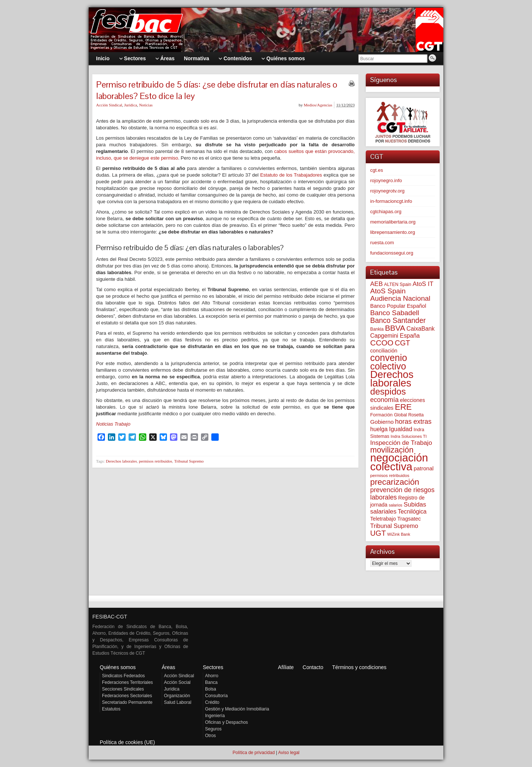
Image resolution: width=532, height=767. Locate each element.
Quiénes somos (118, 667)
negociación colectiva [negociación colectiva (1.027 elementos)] (399, 462)
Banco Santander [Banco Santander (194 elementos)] (398, 320)
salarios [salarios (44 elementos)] (395, 505)
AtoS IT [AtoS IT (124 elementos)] (423, 284)
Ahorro (212, 676)
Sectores (213, 667)
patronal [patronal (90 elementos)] (424, 468)
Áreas (169, 667)
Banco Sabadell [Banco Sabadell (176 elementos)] (395, 313)
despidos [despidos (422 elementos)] (388, 391)
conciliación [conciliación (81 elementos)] (384, 351)
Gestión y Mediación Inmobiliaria (237, 709)
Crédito (212, 702)
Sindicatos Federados (123, 676)
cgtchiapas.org (386, 212)
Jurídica (131, 105)
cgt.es (377, 170)
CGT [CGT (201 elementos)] (403, 343)
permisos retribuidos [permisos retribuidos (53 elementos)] (390, 475)
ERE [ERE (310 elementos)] (403, 407)
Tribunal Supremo (189, 461)
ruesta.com (382, 243)
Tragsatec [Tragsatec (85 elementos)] (409, 519)
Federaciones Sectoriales (127, 696)
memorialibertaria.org (393, 222)
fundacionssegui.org (392, 253)
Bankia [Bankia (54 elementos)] (377, 329)
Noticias (146, 105)
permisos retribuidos (156, 461)
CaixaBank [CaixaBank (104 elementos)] (420, 329)
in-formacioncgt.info (391, 201)
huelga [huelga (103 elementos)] (379, 429)
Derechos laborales (121, 461)
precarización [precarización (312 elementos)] (395, 482)
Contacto (313, 667)
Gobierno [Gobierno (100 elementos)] (382, 422)
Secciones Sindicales (123, 689)
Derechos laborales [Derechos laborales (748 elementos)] (392, 379)
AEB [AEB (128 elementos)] (376, 284)
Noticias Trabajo (113, 424)
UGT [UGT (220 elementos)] (378, 533)
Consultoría (216, 696)
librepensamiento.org (393, 232)
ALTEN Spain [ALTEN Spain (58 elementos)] (398, 284)
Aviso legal (289, 753)
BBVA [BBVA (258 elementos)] (395, 328)
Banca (211, 682)
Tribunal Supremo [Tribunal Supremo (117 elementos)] (394, 526)
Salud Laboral (178, 702)
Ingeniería (215, 716)
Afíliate (286, 667)
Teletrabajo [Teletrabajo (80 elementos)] (383, 519)
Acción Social (177, 682)
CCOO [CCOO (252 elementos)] (382, 343)
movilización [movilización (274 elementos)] (392, 450)
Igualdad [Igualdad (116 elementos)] (401, 429)
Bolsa (211, 689)
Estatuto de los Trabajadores (291, 175)
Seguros (213, 729)
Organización (177, 696)
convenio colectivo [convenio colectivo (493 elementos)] (389, 362)
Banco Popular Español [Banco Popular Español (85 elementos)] (398, 306)
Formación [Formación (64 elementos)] (381, 415)
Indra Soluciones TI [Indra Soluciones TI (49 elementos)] (409, 436)
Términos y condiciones (359, 667)
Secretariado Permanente (127, 702)
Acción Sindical (109, 105)
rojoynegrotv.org (387, 191)
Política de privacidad (253, 753)
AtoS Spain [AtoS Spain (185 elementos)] (388, 291)
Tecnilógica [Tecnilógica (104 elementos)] (412, 512)
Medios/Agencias (318, 105)
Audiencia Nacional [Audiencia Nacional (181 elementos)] (400, 298)
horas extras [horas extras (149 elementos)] (413, 422)
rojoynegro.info (386, 180)
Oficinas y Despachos (226, 722)
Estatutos (111, 709)
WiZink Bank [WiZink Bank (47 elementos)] (399, 534)
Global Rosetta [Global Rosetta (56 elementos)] (409, 415)
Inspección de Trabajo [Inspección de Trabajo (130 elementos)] (401, 443)
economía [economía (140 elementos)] (384, 400)
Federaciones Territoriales (127, 682)
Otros (210, 736)
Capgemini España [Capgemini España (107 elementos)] (395, 336)
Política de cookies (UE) (127, 742)
